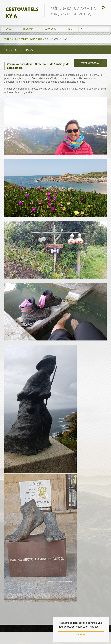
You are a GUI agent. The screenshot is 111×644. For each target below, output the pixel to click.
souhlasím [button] (81, 634)
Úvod (9, 29)
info (70, 29)
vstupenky (50, 29)
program (28, 29)
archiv (15, 39)
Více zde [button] (94, 627)
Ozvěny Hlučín (28, 39)
